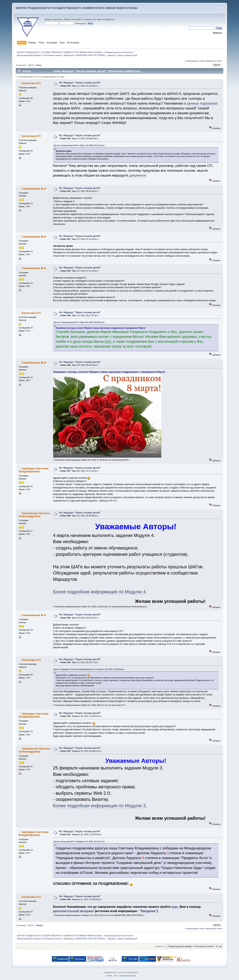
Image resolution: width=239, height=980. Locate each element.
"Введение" (148, 911)
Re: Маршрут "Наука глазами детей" (80, 83)
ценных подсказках (202, 103)
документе (138, 175)
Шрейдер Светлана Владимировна (34, 470)
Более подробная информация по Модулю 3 (99, 806)
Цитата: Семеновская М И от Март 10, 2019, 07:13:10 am (79, 145)
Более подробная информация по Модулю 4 (99, 592)
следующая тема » (214, 61)
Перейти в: (159, 946)
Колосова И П (31, 83)
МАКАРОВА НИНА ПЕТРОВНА (90, 55)
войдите (88, 19)
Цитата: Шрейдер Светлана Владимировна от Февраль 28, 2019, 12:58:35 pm (89, 669)
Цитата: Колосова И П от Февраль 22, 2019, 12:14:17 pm (79, 842)
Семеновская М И (34, 189)
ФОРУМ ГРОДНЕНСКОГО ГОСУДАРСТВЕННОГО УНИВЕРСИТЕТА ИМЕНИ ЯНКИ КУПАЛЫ (77, 8)
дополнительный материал (73, 911)
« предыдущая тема (194, 61)
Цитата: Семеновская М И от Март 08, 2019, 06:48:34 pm (79, 322)
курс (175, 907)
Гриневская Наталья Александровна (34, 515)
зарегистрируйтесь (106, 19)
